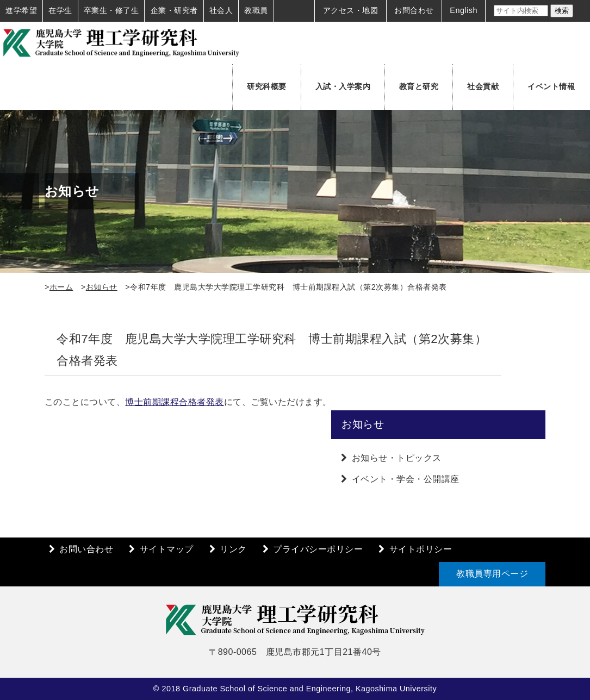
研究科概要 (267, 86)
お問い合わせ (86, 549)
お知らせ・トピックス (397, 458)
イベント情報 (551, 86)
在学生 (60, 10)
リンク (233, 549)
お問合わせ (414, 10)
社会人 (221, 10)
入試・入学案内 (343, 86)
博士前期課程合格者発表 (175, 402)
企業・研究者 (174, 10)
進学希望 (21, 10)
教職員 (256, 10)
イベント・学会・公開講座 (406, 479)
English (464, 10)
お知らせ (102, 287)
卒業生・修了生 (111, 10)
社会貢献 (483, 86)
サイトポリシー (421, 549)
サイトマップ (167, 549)
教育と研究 (419, 86)
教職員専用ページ (492, 574)
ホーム (61, 287)
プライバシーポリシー (318, 549)
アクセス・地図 (351, 10)
